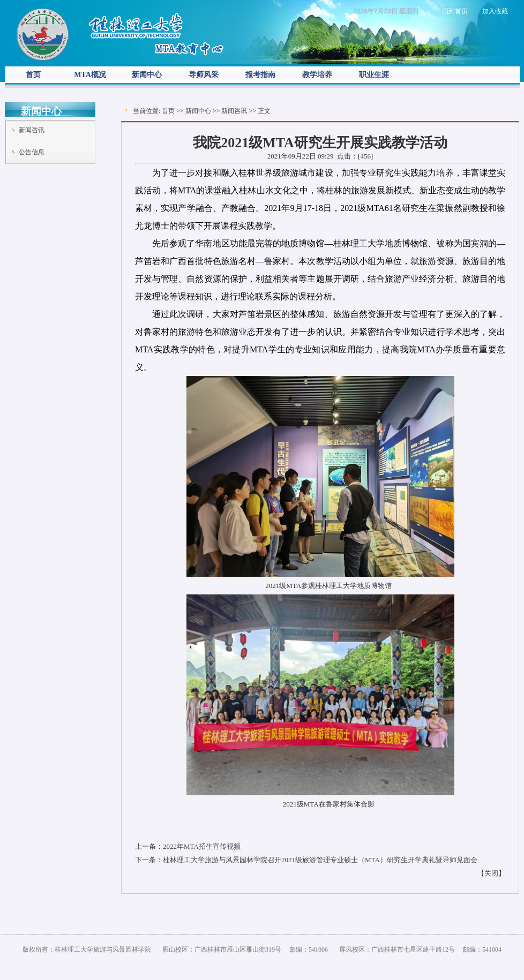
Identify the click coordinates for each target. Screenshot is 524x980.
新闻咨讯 (32, 130)
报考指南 (260, 75)
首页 (33, 75)
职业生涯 (374, 75)
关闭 (491, 873)
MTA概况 (90, 75)
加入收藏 (495, 11)
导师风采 (204, 75)
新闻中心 (147, 75)
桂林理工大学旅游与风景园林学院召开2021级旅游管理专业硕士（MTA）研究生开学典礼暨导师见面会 (320, 860)
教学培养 (317, 75)
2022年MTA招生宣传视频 (202, 846)
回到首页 (455, 11)
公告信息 (32, 152)
